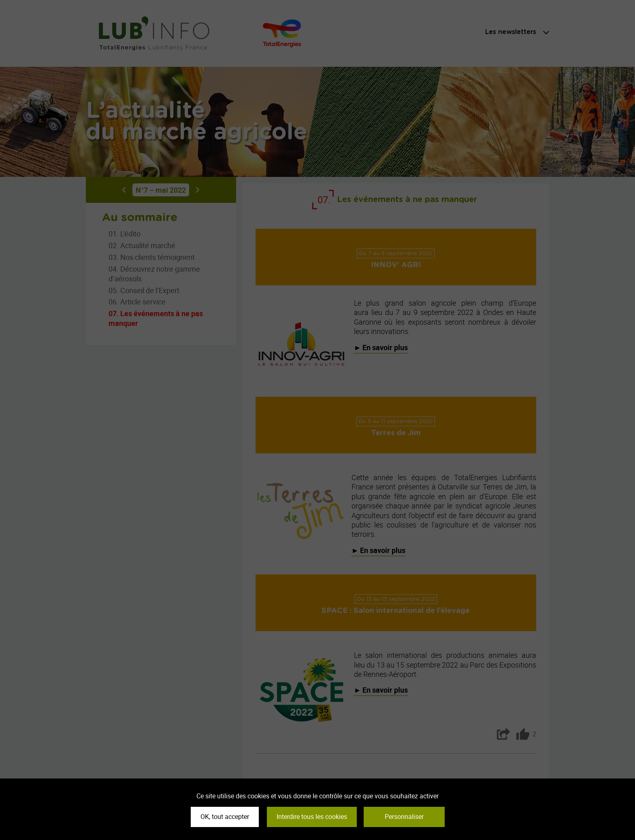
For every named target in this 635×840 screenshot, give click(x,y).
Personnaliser (404, 817)
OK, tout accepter (225, 817)
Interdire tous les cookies (312, 817)
